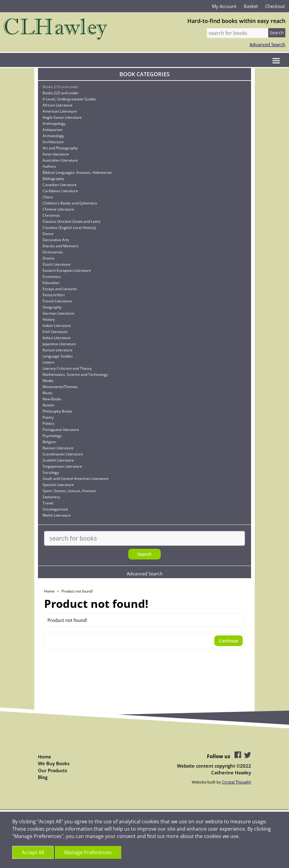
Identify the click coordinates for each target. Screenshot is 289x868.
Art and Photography (60, 148)
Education (51, 283)
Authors (49, 166)
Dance (48, 234)
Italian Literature (57, 338)
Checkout (275, 6)
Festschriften (54, 295)
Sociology (51, 472)
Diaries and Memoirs (60, 246)
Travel (48, 503)
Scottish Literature (58, 460)
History (49, 319)
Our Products (53, 770)
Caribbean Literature (60, 191)
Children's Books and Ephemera (70, 203)
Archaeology (53, 136)
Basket (251, 6)
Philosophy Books (57, 411)
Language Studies (58, 356)
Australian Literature (60, 160)
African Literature (58, 105)
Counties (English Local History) (69, 228)
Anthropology (54, 123)
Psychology (52, 436)
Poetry (48, 417)
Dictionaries (53, 252)
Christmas (51, 215)
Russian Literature (58, 448)
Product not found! (77, 591)
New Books (52, 399)
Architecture (53, 142)
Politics (49, 423)
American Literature (60, 111)
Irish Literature (55, 332)
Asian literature (56, 154)
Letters (49, 362)
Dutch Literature (56, 264)
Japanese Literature (59, 344)
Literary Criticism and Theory (67, 368)
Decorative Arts (56, 240)
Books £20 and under (61, 93)
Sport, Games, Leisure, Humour (69, 491)
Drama (49, 258)
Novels (48, 405)
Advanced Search (267, 44)
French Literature (57, 301)
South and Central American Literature (75, 479)
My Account (224, 6)
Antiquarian (53, 130)
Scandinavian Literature (63, 454)
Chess (48, 197)
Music (48, 393)
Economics (52, 277)
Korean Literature (58, 350)
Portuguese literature (61, 430)
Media (48, 381)
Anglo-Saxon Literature (62, 117)
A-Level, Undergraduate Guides (69, 99)
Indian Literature (57, 325)
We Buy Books (54, 763)
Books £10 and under (61, 87)
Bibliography (53, 179)
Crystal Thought (236, 782)
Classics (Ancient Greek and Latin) (71, 221)
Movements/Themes (60, 387)
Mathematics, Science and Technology (75, 374)
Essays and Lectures (60, 289)
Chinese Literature (58, 209)
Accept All (33, 852)
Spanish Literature (58, 485)
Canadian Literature (60, 185)
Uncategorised (55, 509)
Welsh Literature (57, 515)
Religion (49, 442)
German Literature (58, 313)
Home (49, 591)
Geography (52, 307)
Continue (229, 641)
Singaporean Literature (62, 466)
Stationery (51, 497)
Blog (43, 777)
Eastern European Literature (67, 270)
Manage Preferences (88, 852)
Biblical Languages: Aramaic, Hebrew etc (77, 172)
